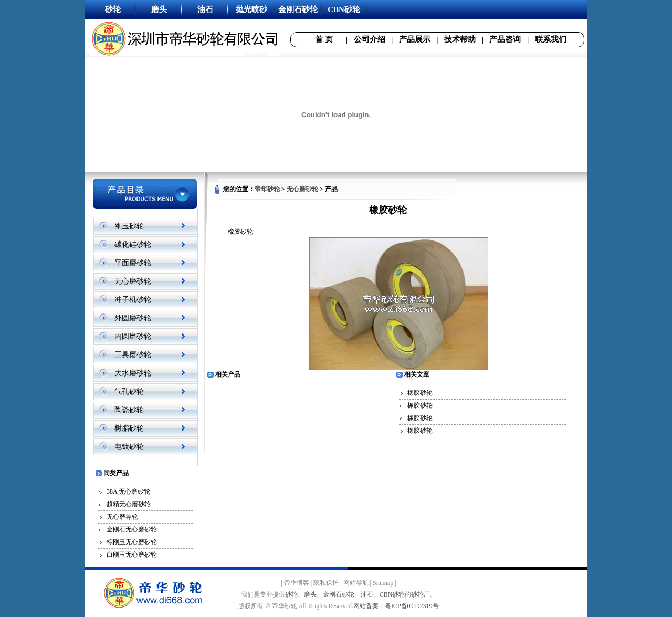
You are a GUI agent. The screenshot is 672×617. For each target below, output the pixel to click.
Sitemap (383, 583)
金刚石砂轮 (339, 594)
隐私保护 (326, 583)
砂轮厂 (421, 594)
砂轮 (291, 594)
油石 (367, 594)
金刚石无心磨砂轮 (132, 529)
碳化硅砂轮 (133, 244)
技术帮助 (460, 39)
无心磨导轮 (122, 517)
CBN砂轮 (392, 594)
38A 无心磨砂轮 (128, 491)
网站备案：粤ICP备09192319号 (396, 606)
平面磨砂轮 (133, 263)
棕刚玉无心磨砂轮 (132, 542)
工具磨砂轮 (133, 355)
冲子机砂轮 (133, 300)
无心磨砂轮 (133, 281)
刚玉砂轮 (129, 226)
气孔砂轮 (129, 391)
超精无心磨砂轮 (129, 504)
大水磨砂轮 (133, 373)
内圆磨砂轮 (133, 336)
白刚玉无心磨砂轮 (132, 555)
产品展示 (415, 39)
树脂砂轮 (129, 428)
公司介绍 (370, 39)
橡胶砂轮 (420, 393)
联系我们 (551, 39)
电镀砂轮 (129, 447)
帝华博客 (297, 583)
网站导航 (356, 583)
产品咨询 (505, 39)
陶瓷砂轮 (129, 410)
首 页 (324, 39)
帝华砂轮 (267, 189)
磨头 (310, 594)
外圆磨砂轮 (133, 318)
